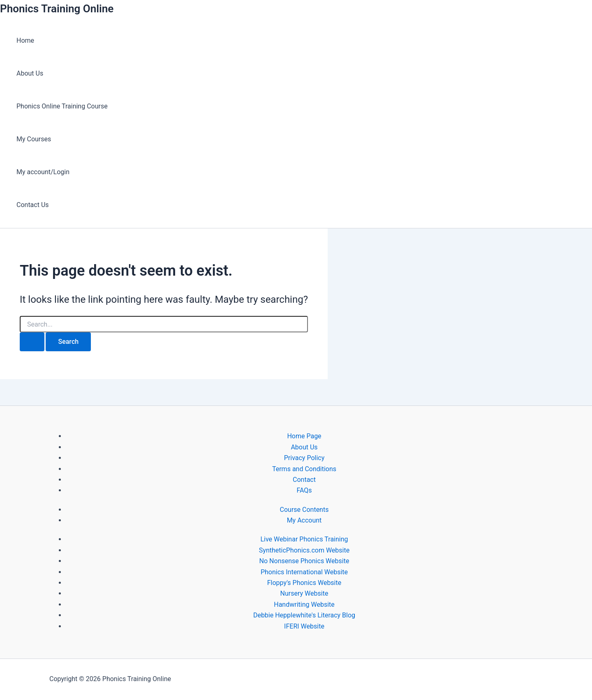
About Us (30, 73)
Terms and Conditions (304, 469)
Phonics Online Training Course (62, 106)
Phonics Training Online (57, 9)
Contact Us (33, 205)
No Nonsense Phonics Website (304, 561)
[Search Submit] (32, 342)
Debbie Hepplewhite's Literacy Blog (304, 615)
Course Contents (304, 510)
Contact (304, 480)
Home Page (304, 436)
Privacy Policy (304, 458)
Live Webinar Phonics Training (304, 539)
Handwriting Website (304, 604)
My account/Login (43, 172)
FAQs (304, 490)
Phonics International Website (304, 572)
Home (25, 40)
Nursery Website (304, 593)
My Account (304, 520)
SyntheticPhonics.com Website (304, 550)
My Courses (34, 139)
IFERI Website (304, 626)
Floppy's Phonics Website (304, 583)
